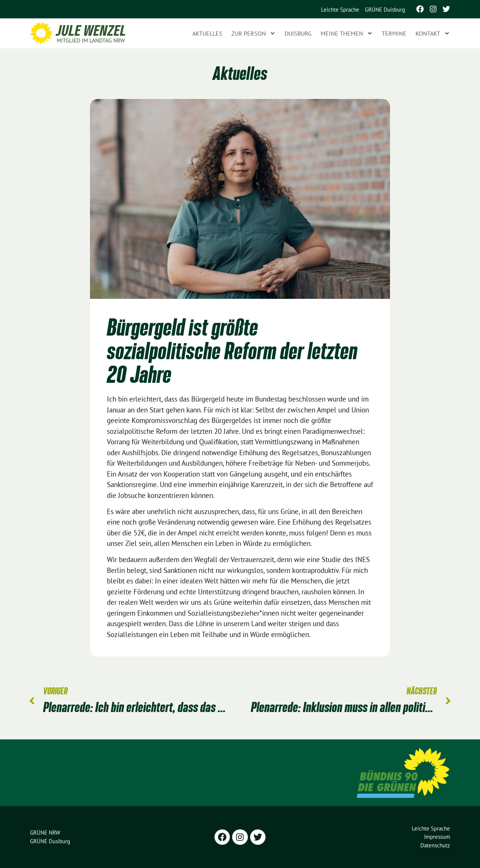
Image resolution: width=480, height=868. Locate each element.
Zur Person (253, 33)
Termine (394, 33)
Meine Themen (347, 33)
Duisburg (298, 33)
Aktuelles (207, 33)
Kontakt (433, 33)
